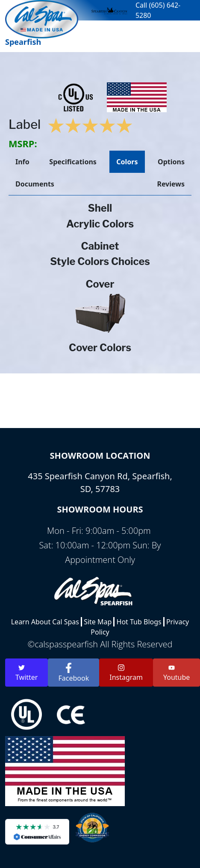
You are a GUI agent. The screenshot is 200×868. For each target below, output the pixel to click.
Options (171, 162)
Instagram (126, 673)
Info (22, 162)
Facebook (74, 673)
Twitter (26, 673)
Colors (127, 162)
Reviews (171, 184)
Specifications (73, 162)
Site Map (98, 622)
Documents (35, 184)
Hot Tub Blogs (139, 622)
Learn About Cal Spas (45, 622)
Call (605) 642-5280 (158, 10)
